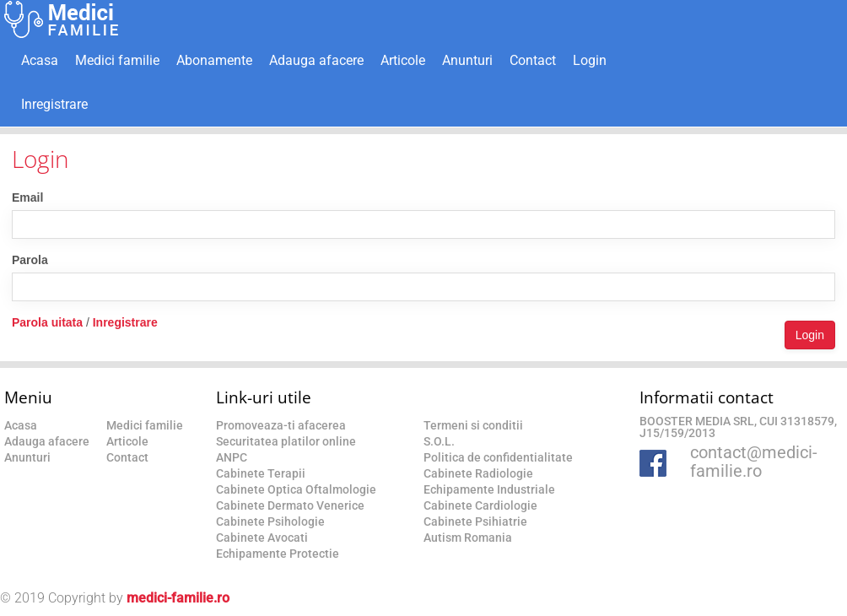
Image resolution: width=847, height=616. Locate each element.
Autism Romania (468, 538)
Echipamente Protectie (278, 554)
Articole (403, 60)
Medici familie (117, 60)
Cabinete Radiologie (478, 473)
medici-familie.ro (178, 598)
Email (27, 197)
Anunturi (467, 60)
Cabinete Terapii (261, 473)
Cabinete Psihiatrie (475, 521)
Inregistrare (54, 104)
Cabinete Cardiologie (480, 505)
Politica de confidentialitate (498, 457)
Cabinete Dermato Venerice (290, 505)
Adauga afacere (316, 60)
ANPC (232, 457)
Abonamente (214, 60)
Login (590, 60)
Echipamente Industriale (489, 489)
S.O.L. (439, 441)
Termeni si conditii (473, 425)
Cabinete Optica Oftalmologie (296, 489)
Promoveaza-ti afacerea (281, 425)
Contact (533, 60)
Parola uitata (47, 322)
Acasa (40, 60)
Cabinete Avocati (262, 538)
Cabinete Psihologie (270, 521)
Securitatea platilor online (286, 441)
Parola (30, 260)
